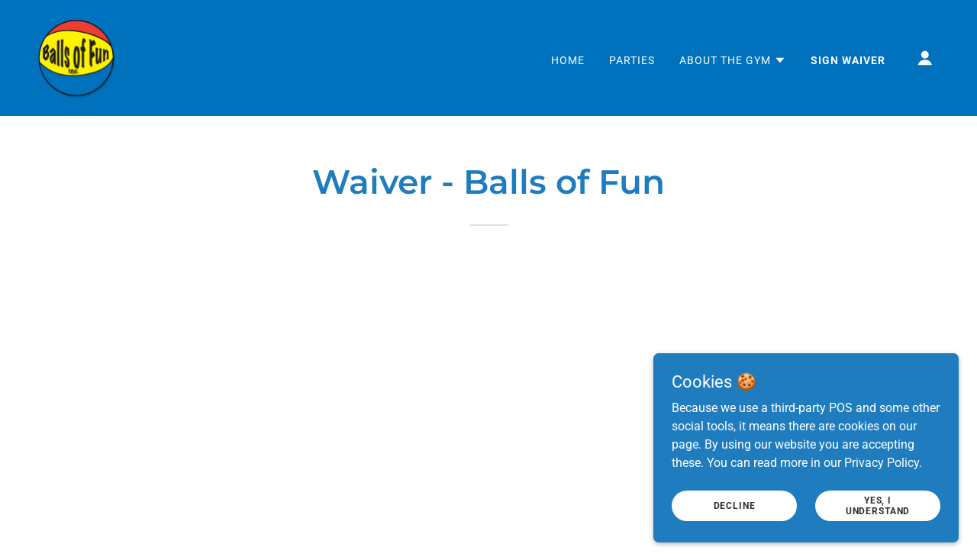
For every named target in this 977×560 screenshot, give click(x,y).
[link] (76, 57)
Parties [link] (632, 60)
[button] (733, 60)
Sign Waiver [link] (848, 60)
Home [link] (568, 60)
